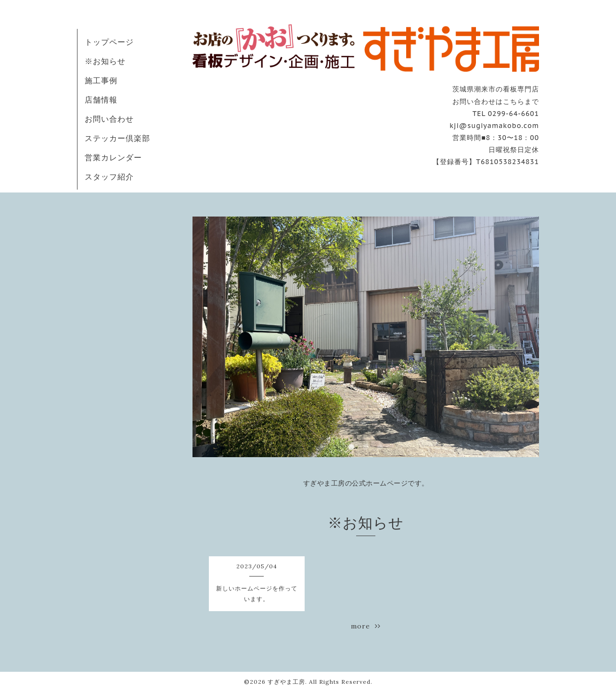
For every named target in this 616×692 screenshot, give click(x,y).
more (366, 626)
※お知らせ (105, 61)
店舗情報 (101, 100)
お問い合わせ (109, 119)
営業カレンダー (113, 157)
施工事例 (101, 80)
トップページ (109, 42)
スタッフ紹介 (109, 177)
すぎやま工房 (286, 682)
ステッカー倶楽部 (117, 138)
